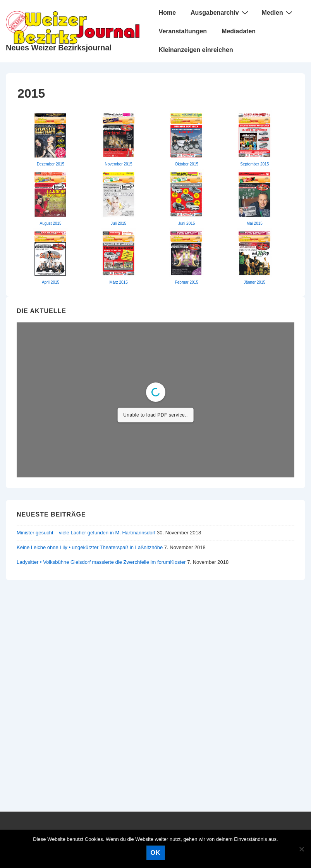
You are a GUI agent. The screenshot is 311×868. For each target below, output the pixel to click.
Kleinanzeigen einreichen (196, 50)
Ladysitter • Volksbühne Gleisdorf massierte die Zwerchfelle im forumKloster (101, 562)
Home (167, 13)
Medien (278, 12)
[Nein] (301, 849)
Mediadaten (239, 31)
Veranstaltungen (183, 31)
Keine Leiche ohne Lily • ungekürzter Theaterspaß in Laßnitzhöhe (90, 547)
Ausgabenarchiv (220, 12)
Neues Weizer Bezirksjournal (59, 48)
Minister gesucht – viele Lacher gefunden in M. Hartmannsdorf (86, 533)
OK (156, 853)
